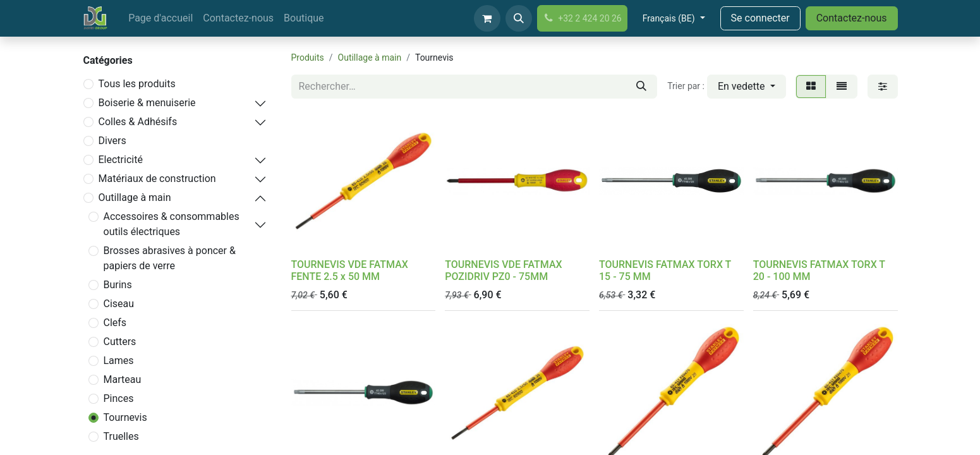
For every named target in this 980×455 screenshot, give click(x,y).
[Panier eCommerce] (487, 18)
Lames (119, 361)
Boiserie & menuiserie (147, 103)
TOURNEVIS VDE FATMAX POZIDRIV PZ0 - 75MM (503, 270)
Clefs (115, 323)
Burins (118, 285)
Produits (308, 58)
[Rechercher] (641, 87)
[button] (519, 18)
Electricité (121, 160)
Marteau (123, 379)
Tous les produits (137, 84)
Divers (112, 141)
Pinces (119, 398)
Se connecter (760, 18)
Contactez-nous (852, 18)
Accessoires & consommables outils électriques (172, 224)
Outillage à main (135, 197)
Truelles (121, 436)
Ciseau (119, 304)
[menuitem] (160, 18)
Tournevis (125, 417)
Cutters (120, 342)
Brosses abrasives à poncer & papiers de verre (170, 258)
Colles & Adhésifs (138, 122)
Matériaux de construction (157, 179)
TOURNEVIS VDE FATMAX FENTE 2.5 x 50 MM (350, 270)
